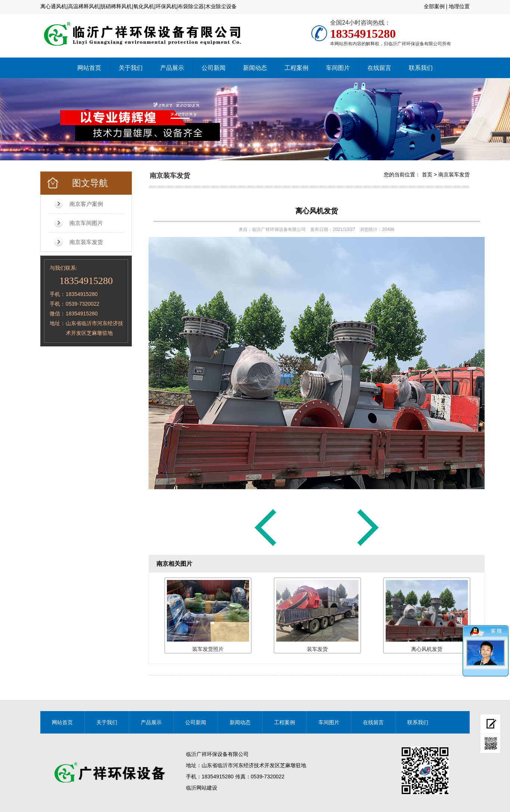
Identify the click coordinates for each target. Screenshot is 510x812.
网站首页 (89, 68)
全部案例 (434, 6)
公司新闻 (214, 68)
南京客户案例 (86, 204)
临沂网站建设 (202, 788)
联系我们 (421, 68)
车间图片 (338, 68)
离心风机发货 (317, 211)
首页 (427, 175)
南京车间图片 (86, 223)
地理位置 (459, 6)
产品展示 (172, 68)
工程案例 (296, 68)
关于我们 (131, 68)
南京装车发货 (86, 242)
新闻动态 (255, 68)
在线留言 (379, 68)
